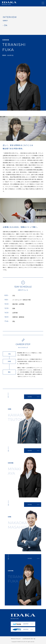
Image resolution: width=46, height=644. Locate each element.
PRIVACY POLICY (16, 639)
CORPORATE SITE (29, 639)
